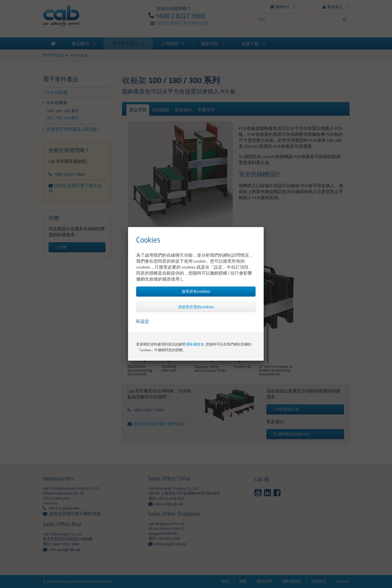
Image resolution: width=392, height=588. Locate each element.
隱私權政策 (195, 344)
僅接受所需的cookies (196, 307)
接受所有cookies (196, 291)
